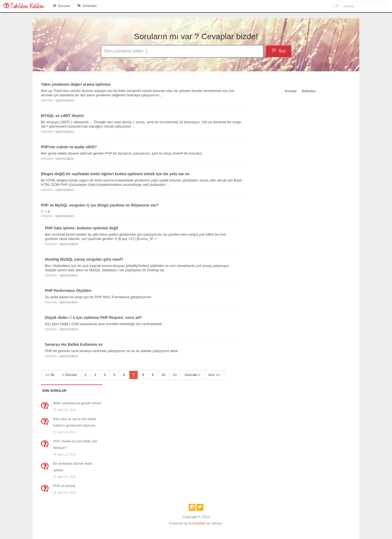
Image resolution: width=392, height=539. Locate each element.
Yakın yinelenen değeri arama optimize (76, 84)
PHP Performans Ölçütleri (68, 291)
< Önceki (70, 375)
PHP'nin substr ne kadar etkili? (69, 147)
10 (163, 375)
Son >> (214, 375)
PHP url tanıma (64, 486)
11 (175, 375)
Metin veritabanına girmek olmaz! (77, 403)
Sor (282, 51)
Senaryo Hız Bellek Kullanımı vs (74, 344)
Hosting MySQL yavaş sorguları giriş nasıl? (84, 259)
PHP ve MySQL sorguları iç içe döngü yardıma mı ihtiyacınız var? (100, 205)
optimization (65, 100)
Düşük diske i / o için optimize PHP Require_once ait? (94, 318)
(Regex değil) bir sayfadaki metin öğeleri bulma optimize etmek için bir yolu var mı (115, 174)
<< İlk (50, 375)
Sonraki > (193, 375)
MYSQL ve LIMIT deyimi (62, 116)
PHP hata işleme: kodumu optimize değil (82, 228)
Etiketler (90, 6)
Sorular (64, 6)
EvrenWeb (197, 523)
